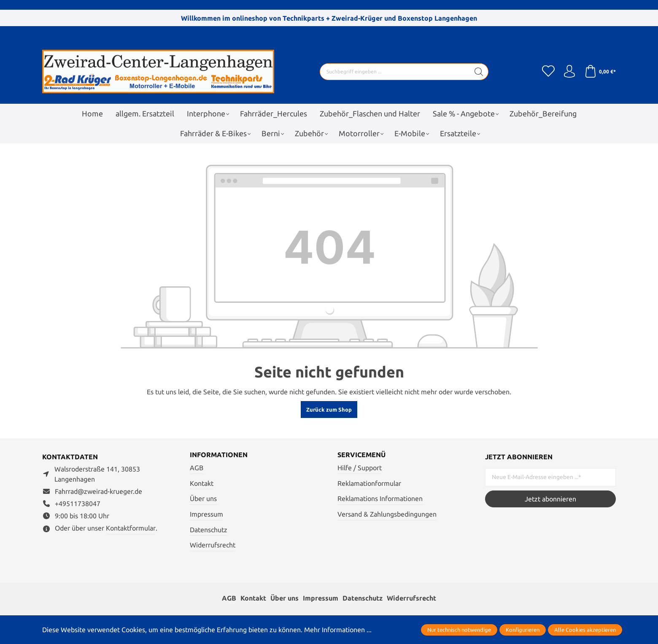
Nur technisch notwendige (459, 630)
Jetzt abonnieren (550, 499)
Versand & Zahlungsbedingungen (387, 514)
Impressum (206, 514)
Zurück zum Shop (329, 410)
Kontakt (202, 483)
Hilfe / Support (360, 468)
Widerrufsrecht (213, 545)
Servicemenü (361, 455)
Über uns (203, 498)
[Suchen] (479, 72)
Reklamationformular (369, 483)
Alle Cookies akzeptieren (585, 630)
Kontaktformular (131, 528)
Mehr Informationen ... (338, 630)
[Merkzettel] (548, 72)
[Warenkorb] (600, 72)
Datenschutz (209, 530)
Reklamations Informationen (380, 498)
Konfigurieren (523, 630)
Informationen (219, 455)
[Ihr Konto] (569, 72)
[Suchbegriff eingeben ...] (395, 72)
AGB (197, 468)
